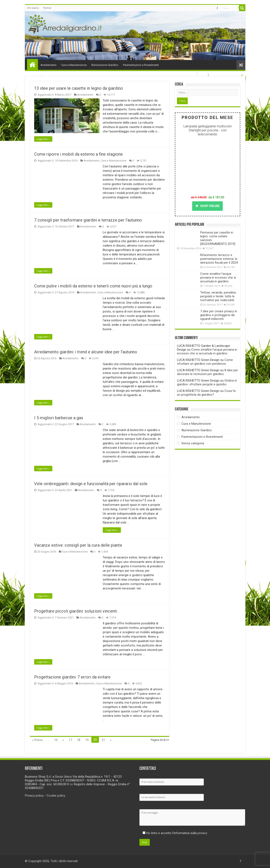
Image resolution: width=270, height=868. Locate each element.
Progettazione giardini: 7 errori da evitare (72, 677)
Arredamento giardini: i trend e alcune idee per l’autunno (86, 352)
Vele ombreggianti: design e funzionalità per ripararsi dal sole (91, 484)
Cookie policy (56, 796)
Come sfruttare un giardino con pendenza (205, 362)
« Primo (37, 740)
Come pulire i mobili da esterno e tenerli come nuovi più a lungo (93, 286)
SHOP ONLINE (207, 206)
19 (87, 740)
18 (79, 740)
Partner (47, 8)
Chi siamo (33, 8)
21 (103, 740)
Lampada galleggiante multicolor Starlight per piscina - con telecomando (208, 130)
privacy (202, 833)
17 (70, 740)
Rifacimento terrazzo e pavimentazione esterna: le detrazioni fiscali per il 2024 (219, 259)
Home (32, 64)
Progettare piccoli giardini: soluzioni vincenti (76, 611)
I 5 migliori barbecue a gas (59, 418)
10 (56, 740)
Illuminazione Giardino (105, 65)
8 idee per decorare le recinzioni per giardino (207, 372)
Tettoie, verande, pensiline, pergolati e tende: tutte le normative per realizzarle (218, 296)
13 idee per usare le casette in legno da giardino (79, 88)
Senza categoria (193, 443)
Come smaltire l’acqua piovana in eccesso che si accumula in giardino (218, 278)
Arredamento (49, 65)
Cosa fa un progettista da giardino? (206, 393)
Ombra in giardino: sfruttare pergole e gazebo (207, 382)
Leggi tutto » (43, 139)
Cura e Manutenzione (74, 65)
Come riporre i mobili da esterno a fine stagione (78, 154)
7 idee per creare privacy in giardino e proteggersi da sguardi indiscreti (219, 315)
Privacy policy (34, 796)
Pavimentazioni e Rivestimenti (141, 65)
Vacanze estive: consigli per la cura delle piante (78, 545)
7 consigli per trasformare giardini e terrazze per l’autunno (88, 220)
